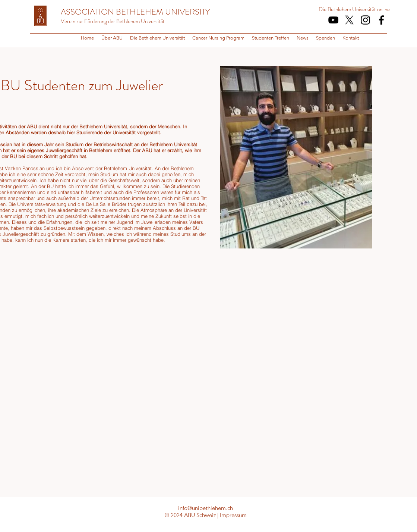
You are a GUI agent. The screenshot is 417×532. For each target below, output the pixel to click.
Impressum (233, 515)
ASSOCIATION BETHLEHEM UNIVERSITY (135, 12)
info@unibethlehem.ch (206, 508)
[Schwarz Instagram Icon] (365, 20)
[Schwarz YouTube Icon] (333, 20)
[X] (349, 20)
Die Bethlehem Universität (347, 9)
